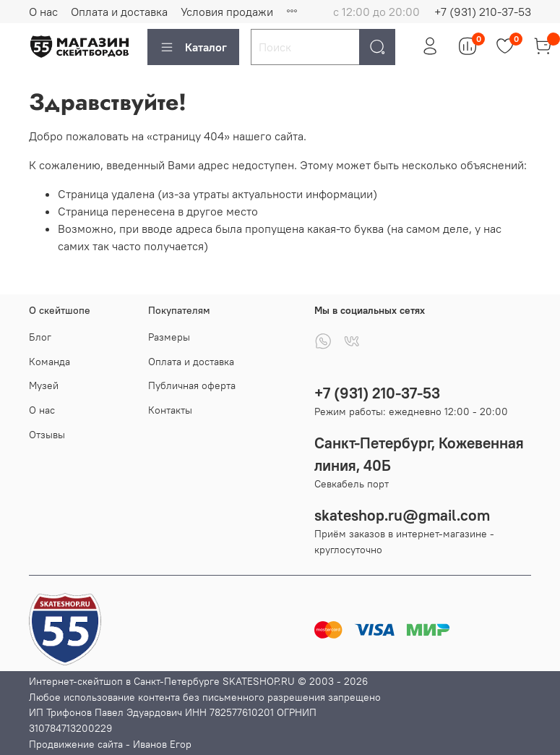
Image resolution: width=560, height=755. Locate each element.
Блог (40, 337)
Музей (44, 385)
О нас (43, 12)
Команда (49, 362)
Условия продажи (227, 12)
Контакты (170, 410)
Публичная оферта (192, 385)
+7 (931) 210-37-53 (483, 12)
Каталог (193, 47)
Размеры (169, 337)
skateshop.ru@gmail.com (402, 515)
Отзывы (47, 435)
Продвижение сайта (76, 744)
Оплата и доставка (119, 12)
